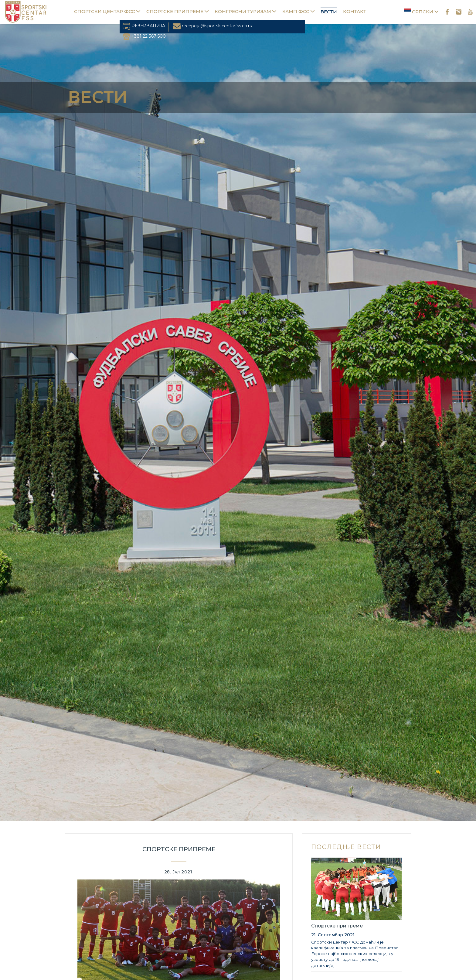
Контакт (355, 11)
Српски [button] (421, 12)
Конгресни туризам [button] (245, 11)
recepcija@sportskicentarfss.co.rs (212, 26)
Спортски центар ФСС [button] (107, 11)
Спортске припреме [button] (177, 11)
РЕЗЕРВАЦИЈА (144, 26)
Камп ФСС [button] (298, 11)
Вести (329, 12)
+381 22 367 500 (144, 36)
